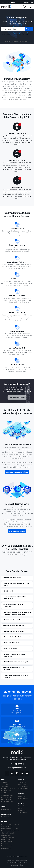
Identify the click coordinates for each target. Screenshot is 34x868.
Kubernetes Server (7, 797)
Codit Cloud (12, 857)
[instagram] (17, 773)
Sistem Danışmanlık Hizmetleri (10, 831)
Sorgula (29, 29)
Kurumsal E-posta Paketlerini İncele (17, 472)
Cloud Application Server (8, 789)
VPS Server (5, 786)
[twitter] (12, 773)
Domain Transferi (6, 34)
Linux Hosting (22, 784)
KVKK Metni (24, 863)
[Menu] (30, 7)
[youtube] (27, 773)
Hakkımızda (11, 860)
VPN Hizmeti (5, 844)
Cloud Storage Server (7, 795)
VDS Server (5, 784)
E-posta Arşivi (22, 810)
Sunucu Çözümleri (7, 835)
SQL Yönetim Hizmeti (7, 833)
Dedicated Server (6, 809)
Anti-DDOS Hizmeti (7, 826)
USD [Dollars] (13, 2)
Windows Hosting (23, 786)
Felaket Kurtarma (6, 840)
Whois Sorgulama (27, 34)
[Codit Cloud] (7, 7)
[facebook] (7, 773)
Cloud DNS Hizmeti (7, 842)
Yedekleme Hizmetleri (8, 837)
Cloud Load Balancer (7, 802)
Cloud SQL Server (6, 791)
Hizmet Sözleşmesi (13, 863)
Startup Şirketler (6, 848)
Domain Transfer (23, 798)
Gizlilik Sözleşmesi (21, 860)
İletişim (22, 865)
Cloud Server (5, 782)
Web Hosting (22, 782)
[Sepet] (24, 7)
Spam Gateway (23, 812)
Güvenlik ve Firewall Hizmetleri (10, 824)
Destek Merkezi (28, 2)
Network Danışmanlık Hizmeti (10, 829)
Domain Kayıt (22, 796)
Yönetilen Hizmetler (7, 846)
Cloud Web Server (6, 793)
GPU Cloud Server (6, 799)
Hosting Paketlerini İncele (17, 531)
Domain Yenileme (16, 34)
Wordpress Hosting (24, 789)
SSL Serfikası (5, 817)
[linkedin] (22, 773)
